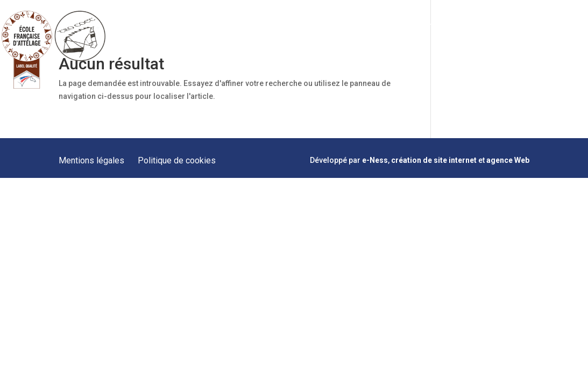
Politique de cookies (177, 160)
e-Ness (375, 160)
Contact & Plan (527, 25)
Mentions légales (91, 160)
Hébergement (423, 25)
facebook (566, 26)
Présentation (231, 25)
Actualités (474, 25)
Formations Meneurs (352, 25)
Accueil (186, 25)
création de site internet (434, 160)
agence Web (508, 160)
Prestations (284, 25)
